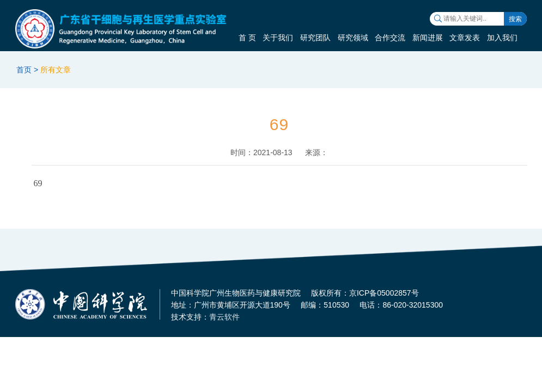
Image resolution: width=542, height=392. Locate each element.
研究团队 (315, 38)
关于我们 (278, 38)
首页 (24, 70)
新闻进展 (428, 38)
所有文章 (56, 70)
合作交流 (390, 38)
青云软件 (224, 317)
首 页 (247, 38)
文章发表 (465, 38)
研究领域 (353, 38)
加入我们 (502, 38)
